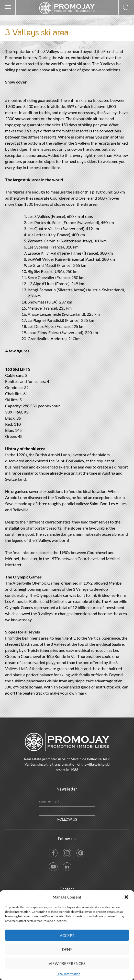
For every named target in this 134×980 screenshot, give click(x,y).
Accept (67, 935)
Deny (67, 949)
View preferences (67, 963)
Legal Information (68, 974)
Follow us (67, 819)
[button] (126, 897)
